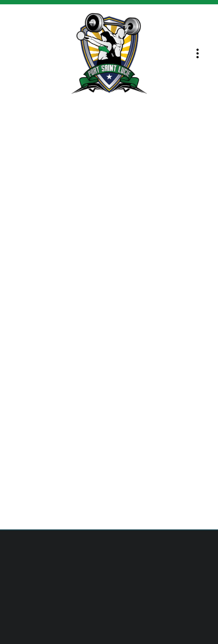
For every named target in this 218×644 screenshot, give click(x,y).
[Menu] (198, 54)
